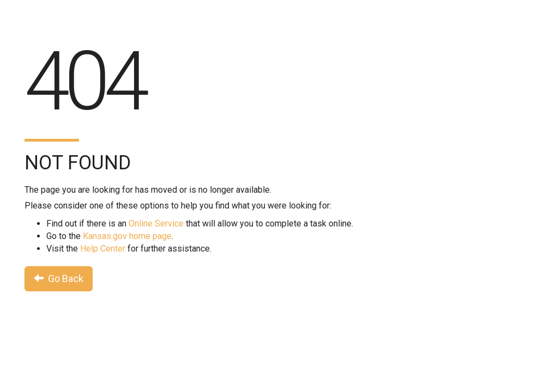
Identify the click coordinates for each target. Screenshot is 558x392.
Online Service (156, 223)
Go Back (59, 278)
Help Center (103, 249)
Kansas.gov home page (127, 236)
